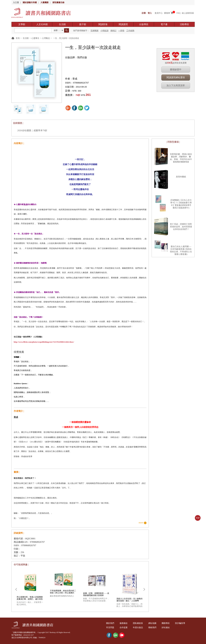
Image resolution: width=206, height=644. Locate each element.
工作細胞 (130, 31)
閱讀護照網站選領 (176, 77)
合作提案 (124, 628)
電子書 (164, 24)
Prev (16, 589)
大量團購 (44, 2)
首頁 (18, 38)
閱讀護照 (123, 24)
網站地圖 (152, 623)
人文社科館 (42, 24)
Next (144, 589)
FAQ (178, 13)
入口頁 (16, 2)
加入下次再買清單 (176, 85)
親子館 (83, 24)
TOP (198, 518)
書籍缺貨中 (176, 69)
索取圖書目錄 (58, 2)
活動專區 (184, 24)
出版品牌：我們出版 (76, 57)
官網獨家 (95, 31)
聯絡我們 (152, 628)
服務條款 (124, 623)
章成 (75, 79)
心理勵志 (46, 38)
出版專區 (144, 24)
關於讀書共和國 (30, 2)
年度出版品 (138, 628)
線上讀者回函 (188, 13)
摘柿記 (113, 31)
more (141, 523)
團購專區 (166, 623)
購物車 (167, 13)
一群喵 (121, 31)
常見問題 (110, 628)
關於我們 (110, 623)
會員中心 (159, 13)
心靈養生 (35, 38)
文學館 (22, 24)
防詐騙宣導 (180, 623)
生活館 (62, 24)
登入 (150, 13)
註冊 (144, 13)
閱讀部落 (103, 24)
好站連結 (166, 628)
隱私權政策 (138, 623)
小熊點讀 (104, 31)
